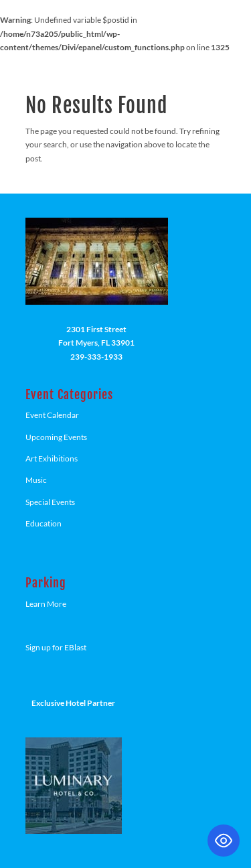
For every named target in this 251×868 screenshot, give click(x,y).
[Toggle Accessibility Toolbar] (224, 841)
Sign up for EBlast (56, 647)
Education (44, 523)
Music (36, 480)
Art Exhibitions (52, 458)
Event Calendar (52, 415)
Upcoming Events (56, 437)
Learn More (46, 604)
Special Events (50, 502)
